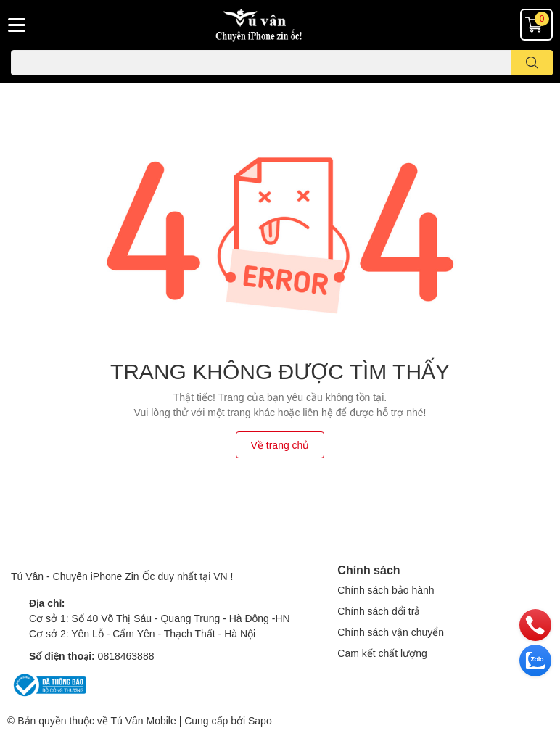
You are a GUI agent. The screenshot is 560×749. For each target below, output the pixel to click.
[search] (532, 63)
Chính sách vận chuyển (391, 632)
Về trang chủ (280, 445)
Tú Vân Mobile (143, 720)
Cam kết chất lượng (382, 653)
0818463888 (126, 656)
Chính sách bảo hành (386, 590)
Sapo (260, 720)
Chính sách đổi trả (379, 611)
